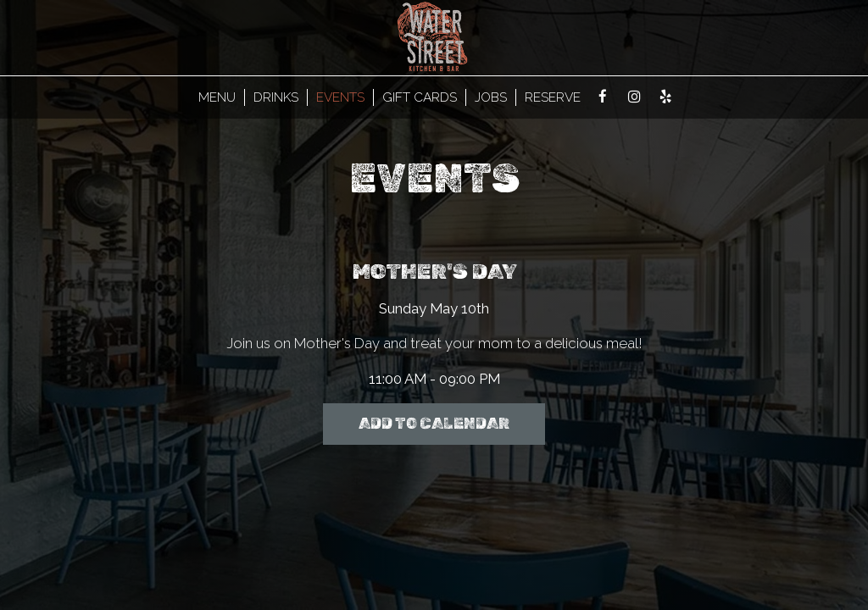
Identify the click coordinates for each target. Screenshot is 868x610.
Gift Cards (420, 97)
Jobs (491, 97)
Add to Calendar (434, 424)
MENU (217, 97)
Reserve (553, 97)
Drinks (276, 97)
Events (340, 97)
